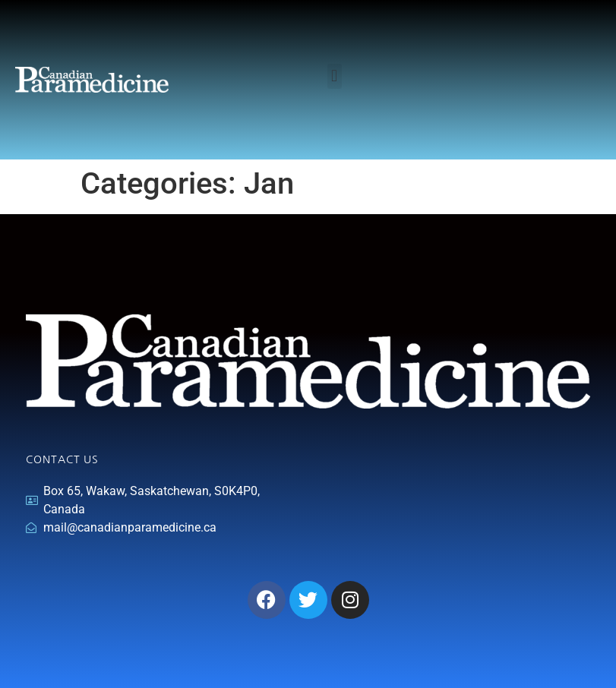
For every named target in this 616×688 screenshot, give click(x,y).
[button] (335, 76)
